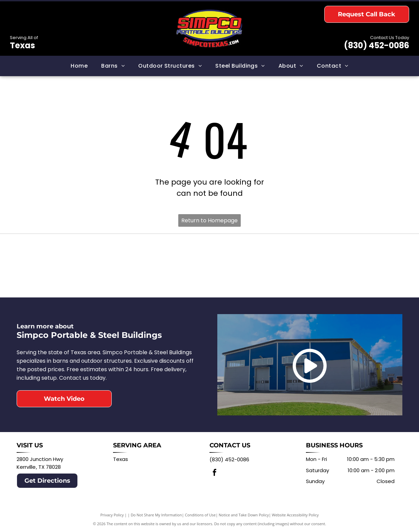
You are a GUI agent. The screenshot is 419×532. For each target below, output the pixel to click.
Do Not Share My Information (156, 515)
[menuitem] (79, 66)
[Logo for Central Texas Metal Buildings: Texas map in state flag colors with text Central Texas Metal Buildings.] (306, 265)
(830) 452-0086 (377, 45)
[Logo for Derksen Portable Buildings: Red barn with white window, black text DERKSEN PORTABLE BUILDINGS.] (113, 265)
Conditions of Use (201, 515)
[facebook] (215, 473)
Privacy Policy (112, 515)
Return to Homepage (209, 220)
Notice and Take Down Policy (244, 515)
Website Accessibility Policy (295, 515)
